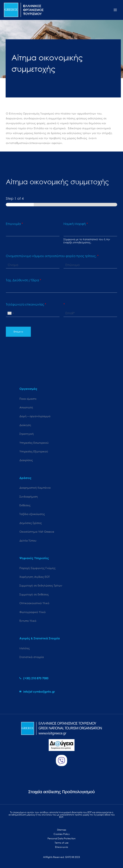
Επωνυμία (14, 224)
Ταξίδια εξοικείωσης (32, 514)
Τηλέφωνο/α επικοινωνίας (26, 304)
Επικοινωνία (61, 847)
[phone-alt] (34, 678)
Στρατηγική (27, 434)
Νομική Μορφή (76, 224)
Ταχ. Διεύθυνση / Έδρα (23, 280)
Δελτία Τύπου (28, 540)
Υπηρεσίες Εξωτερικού (34, 451)
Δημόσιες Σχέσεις (31, 523)
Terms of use (62, 843)
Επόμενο (18, 332)
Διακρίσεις (26, 460)
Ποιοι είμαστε (28, 399)
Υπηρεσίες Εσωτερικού (34, 443)
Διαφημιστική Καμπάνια (35, 488)
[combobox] (10, 313)
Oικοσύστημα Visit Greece (37, 532)
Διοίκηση (25, 425)
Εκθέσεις (25, 505)
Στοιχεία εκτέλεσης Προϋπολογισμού (61, 792)
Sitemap (62, 830)
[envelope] (37, 691)
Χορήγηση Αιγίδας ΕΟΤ (35, 577)
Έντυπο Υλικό (28, 621)
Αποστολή (26, 407)
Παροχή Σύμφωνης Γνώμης (37, 568)
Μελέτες (25, 648)
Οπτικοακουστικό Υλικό (34, 603)
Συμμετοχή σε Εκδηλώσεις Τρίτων (41, 585)
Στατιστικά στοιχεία (32, 657)
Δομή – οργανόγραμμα (35, 416)
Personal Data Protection (61, 838)
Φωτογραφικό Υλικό (32, 612)
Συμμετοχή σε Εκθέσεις (34, 594)
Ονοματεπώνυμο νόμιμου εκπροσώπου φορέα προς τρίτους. (52, 256)
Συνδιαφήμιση (29, 496)
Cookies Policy (62, 834)
